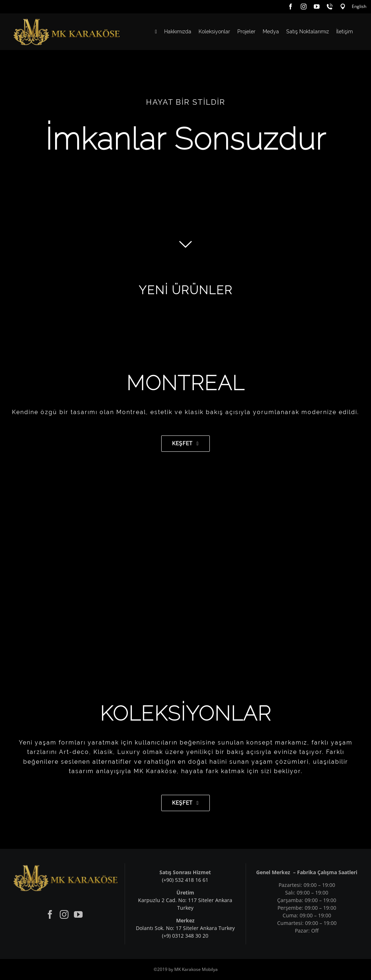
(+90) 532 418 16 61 (185, 880)
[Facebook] (50, 914)
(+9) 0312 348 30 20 (185, 936)
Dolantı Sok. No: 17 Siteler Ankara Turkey (185, 928)
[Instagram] (64, 914)
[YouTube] (78, 914)
